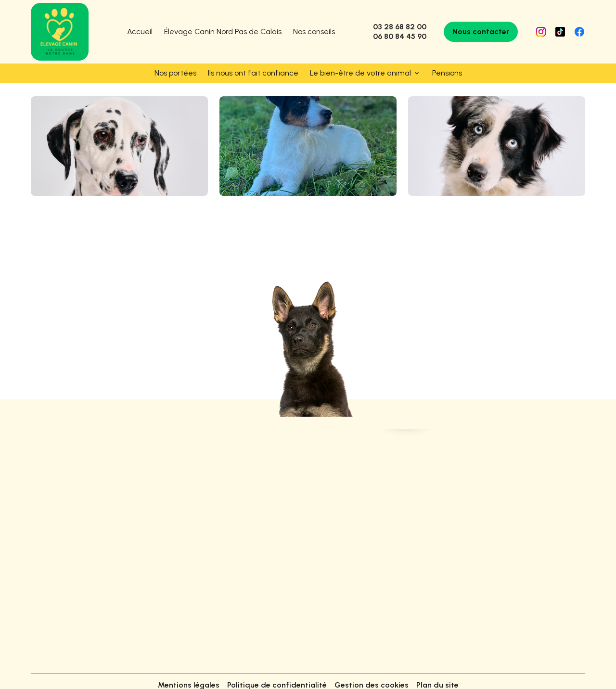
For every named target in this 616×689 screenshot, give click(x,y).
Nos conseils (314, 32)
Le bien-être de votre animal (360, 73)
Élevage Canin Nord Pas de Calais (223, 32)
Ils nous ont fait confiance (253, 73)
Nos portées (175, 73)
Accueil (140, 32)
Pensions (447, 73)
